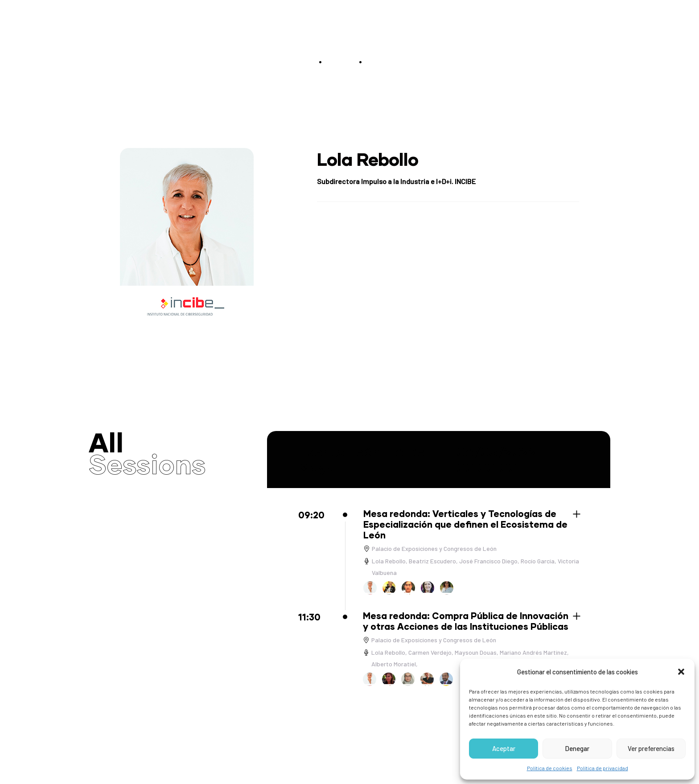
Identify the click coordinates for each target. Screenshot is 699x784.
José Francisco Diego (488, 561)
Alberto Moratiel (394, 664)
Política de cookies (550, 768)
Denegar (577, 748)
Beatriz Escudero (432, 561)
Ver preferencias (651, 748)
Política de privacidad (602, 768)
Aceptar (504, 748)
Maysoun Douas (476, 652)
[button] (681, 672)
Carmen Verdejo (430, 652)
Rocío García (538, 561)
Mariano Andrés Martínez (533, 652)
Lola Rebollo (389, 561)
